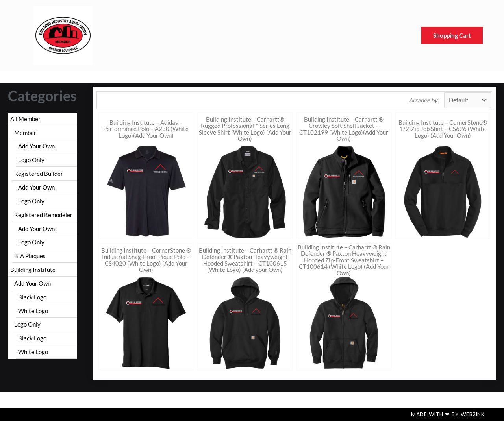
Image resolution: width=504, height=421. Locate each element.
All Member (25, 119)
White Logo (33, 311)
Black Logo (32, 297)
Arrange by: (424, 100)
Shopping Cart (452, 35)
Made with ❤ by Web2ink (448, 414)
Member (25, 133)
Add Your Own (36, 146)
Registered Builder (39, 174)
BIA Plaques (30, 256)
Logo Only (31, 160)
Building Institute (33, 270)
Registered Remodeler (43, 215)
